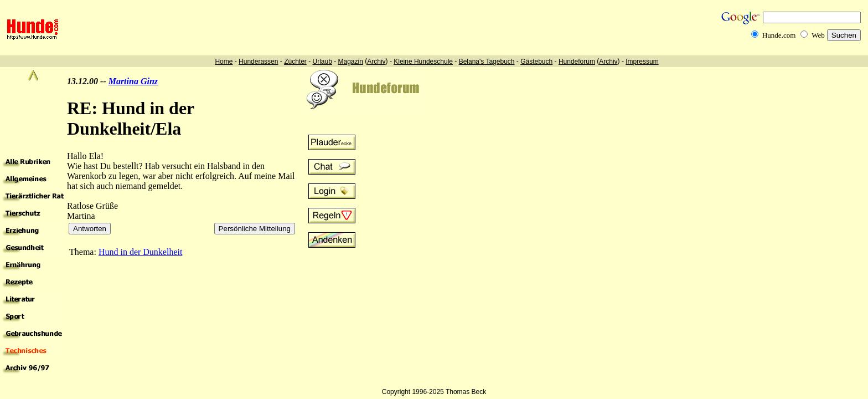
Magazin (351, 62)
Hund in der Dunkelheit (141, 252)
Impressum (642, 62)
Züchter (295, 62)
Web (818, 35)
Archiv (376, 62)
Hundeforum (577, 62)
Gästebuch (536, 62)
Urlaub (322, 62)
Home (224, 62)
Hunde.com (779, 35)
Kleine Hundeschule (423, 62)
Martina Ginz (133, 81)
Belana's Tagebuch (487, 62)
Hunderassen (258, 62)
